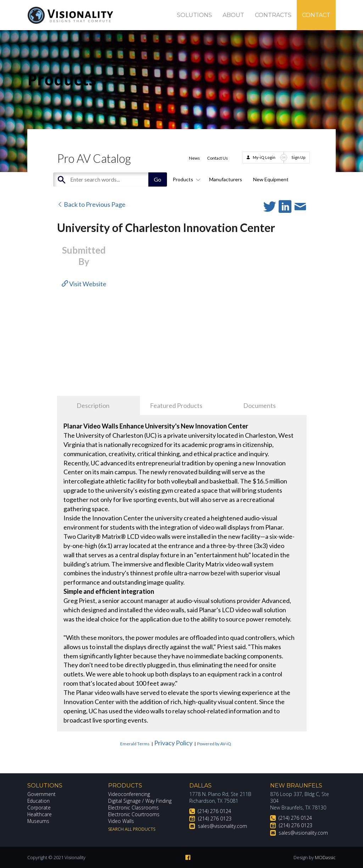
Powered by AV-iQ (214, 744)
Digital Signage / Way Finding (140, 801)
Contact (316, 15)
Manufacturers (226, 179)
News (194, 158)
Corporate (39, 808)
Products (185, 179)
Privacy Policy (173, 743)
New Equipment (271, 179)
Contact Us (217, 158)
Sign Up (298, 157)
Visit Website (84, 284)
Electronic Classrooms (134, 808)
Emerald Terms (135, 744)
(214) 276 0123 (215, 819)
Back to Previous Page (91, 204)
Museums (38, 821)
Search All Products (132, 829)
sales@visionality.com (222, 826)
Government (41, 794)
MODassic (325, 857)
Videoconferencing (129, 794)
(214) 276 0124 (214, 811)
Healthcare (40, 814)
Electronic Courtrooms (134, 814)
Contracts (273, 15)
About (233, 15)
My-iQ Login (264, 157)
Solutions (194, 15)
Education (39, 801)
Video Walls (121, 821)
